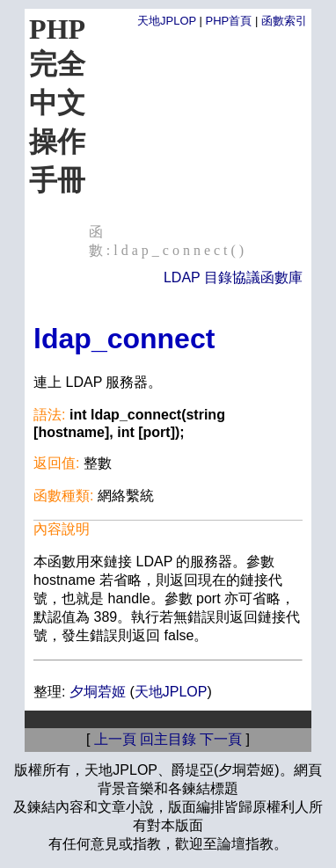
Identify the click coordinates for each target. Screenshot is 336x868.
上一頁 (115, 739)
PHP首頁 (229, 21)
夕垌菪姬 (98, 692)
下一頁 (221, 739)
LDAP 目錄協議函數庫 (233, 277)
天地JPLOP (167, 21)
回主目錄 (168, 739)
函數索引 (284, 21)
